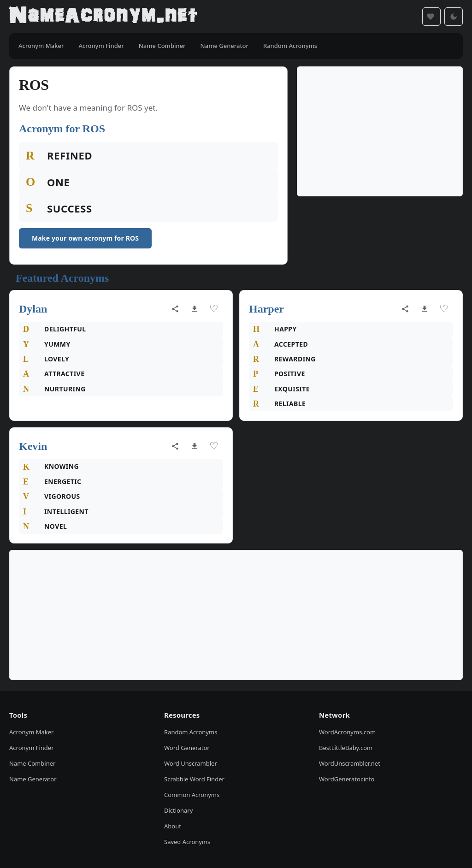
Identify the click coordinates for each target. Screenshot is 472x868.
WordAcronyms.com (347, 732)
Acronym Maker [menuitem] (41, 46)
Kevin (33, 446)
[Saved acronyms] (431, 17)
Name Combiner (32, 763)
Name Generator (33, 779)
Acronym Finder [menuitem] (101, 46)
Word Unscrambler (191, 763)
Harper (266, 309)
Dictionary (178, 810)
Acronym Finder (32, 748)
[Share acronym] (175, 309)
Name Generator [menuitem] (224, 46)
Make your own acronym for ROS (85, 238)
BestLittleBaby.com (346, 748)
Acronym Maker (31, 732)
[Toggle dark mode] (454, 17)
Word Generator (187, 748)
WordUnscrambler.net (350, 763)
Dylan (33, 309)
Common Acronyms (192, 795)
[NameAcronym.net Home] (103, 17)
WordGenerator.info (347, 779)
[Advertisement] (380, 131)
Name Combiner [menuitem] (162, 46)
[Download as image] (195, 309)
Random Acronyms (191, 732)
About (173, 826)
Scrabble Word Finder (194, 779)
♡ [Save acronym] (214, 309)
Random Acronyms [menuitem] (290, 46)
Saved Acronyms (187, 842)
